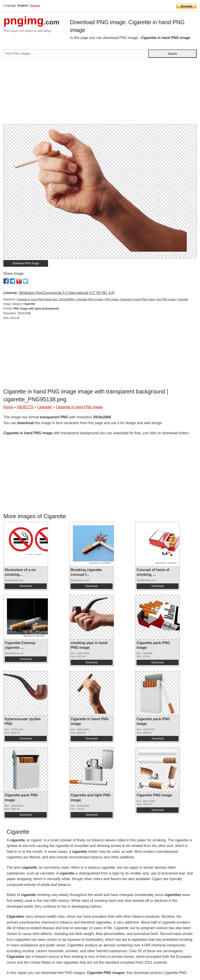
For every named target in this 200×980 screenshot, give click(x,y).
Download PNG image (26, 263)
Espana (35, 5)
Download (26, 586)
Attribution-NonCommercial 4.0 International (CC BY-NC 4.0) (66, 293)
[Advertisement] (100, 93)
